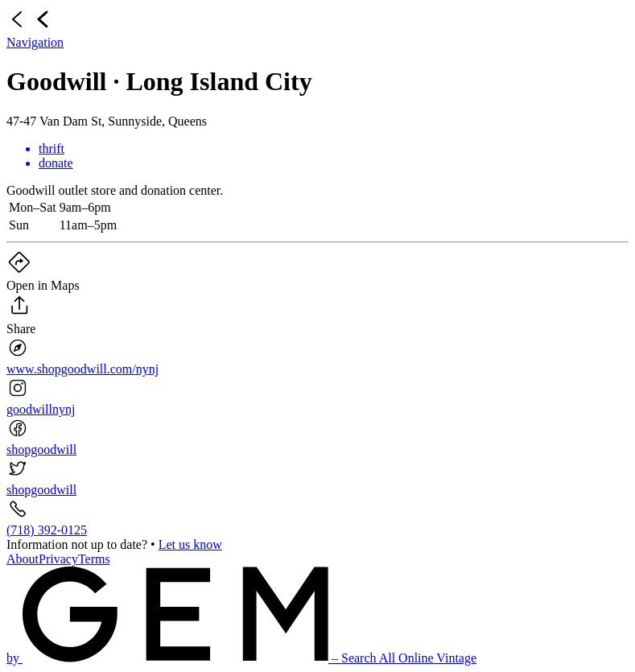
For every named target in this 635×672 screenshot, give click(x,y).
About (23, 559)
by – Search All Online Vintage (241, 658)
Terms (94, 559)
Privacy (58, 559)
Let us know (190, 544)
